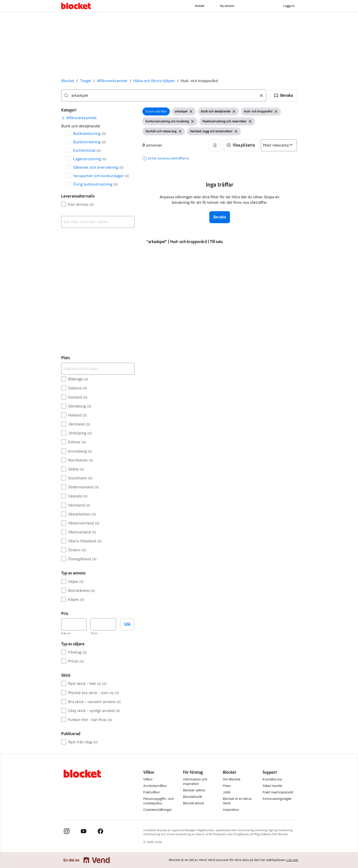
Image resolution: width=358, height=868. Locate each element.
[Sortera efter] (279, 145)
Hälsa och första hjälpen (154, 81)
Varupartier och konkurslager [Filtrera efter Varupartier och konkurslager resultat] (101, 176)
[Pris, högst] (103, 624)
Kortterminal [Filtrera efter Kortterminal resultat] (87, 150)
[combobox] (164, 96)
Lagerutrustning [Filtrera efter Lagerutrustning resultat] (90, 159)
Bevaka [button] (220, 217)
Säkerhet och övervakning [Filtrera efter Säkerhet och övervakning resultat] (98, 167)
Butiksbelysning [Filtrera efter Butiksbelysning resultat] (89, 133)
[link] (79, 118)
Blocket (68, 81)
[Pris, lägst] (74, 624)
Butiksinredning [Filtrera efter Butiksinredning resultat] (89, 142)
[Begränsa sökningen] (98, 369)
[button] (284, 96)
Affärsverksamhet (112, 81)
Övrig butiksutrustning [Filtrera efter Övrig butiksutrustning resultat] (95, 184)
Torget (86, 81)
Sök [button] (127, 624)
